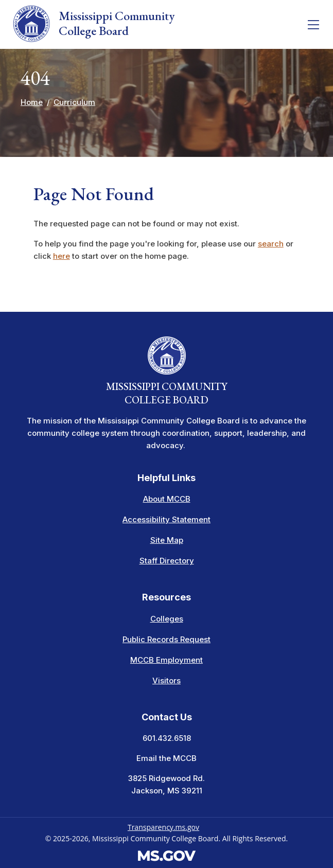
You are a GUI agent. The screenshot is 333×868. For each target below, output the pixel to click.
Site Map (167, 540)
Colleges (167, 619)
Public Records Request (166, 639)
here (62, 256)
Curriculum (74, 102)
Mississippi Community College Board (93, 24)
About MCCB (167, 499)
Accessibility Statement (166, 519)
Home (32, 102)
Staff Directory (167, 561)
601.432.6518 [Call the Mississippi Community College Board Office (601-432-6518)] (167, 738)
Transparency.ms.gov (163, 827)
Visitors (166, 680)
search (271, 244)
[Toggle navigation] (313, 25)
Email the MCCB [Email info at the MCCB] (166, 758)
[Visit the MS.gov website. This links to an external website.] (166, 855)
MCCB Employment (166, 660)
